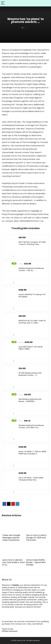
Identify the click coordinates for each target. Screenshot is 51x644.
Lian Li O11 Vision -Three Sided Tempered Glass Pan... (31, 479)
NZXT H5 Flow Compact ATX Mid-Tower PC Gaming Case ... (32, 243)
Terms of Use (7, 629)
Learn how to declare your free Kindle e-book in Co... (14, 562)
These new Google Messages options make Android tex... (11, 538)
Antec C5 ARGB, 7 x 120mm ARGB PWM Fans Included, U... (32, 453)
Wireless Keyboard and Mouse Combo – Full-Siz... (31, 269)
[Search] (47, 3)
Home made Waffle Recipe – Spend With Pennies (36, 562)
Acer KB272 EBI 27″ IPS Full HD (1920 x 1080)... (31, 348)
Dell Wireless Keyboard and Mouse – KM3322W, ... (30, 400)
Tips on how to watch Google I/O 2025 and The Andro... (36, 538)
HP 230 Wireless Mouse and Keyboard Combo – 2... (30, 374)
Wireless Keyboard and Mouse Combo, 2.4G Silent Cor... (31, 426)
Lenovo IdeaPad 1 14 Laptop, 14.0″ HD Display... (32, 296)
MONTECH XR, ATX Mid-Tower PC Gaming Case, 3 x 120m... (32, 322)
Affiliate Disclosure (10, 631)
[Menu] (3, 3)
